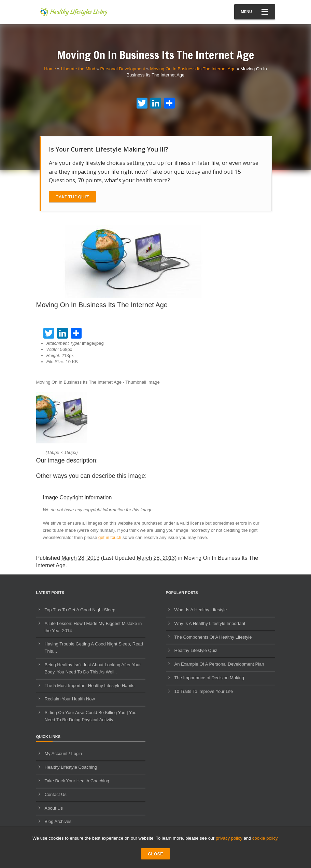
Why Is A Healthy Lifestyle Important (210, 623)
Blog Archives (58, 821)
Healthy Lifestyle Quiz (196, 650)
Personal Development (123, 69)
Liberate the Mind (78, 69)
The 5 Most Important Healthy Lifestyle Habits (90, 686)
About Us (54, 808)
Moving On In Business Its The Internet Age (193, 69)
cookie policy (265, 838)
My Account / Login (63, 753)
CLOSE (155, 854)
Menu (255, 12)
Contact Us (56, 794)
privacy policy (229, 838)
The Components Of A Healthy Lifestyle (213, 637)
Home (50, 69)
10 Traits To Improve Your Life (204, 691)
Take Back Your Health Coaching (77, 781)
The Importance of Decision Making (209, 678)
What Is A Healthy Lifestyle (201, 610)
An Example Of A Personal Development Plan (219, 664)
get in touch (110, 537)
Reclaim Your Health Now (70, 699)
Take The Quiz (72, 197)
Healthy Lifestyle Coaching (71, 767)
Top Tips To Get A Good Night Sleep (80, 610)
